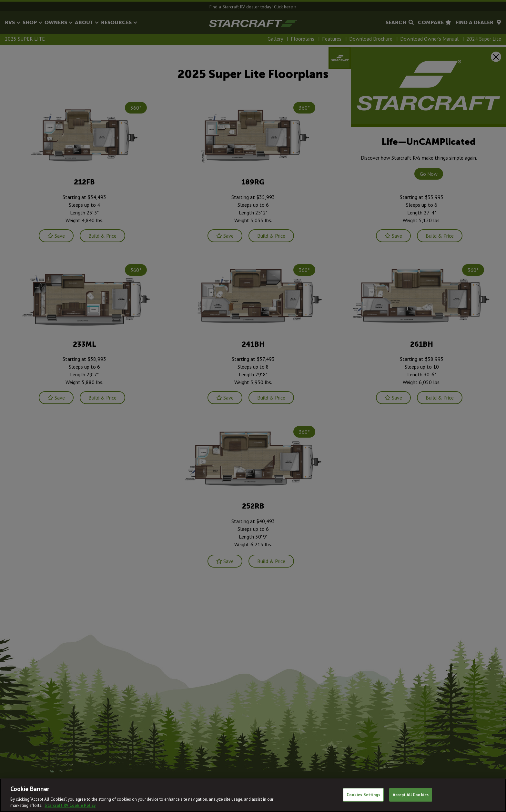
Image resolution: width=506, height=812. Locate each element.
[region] (253, 795)
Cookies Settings (363, 795)
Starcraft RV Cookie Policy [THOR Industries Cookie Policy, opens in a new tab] (70, 805)
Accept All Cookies (411, 795)
